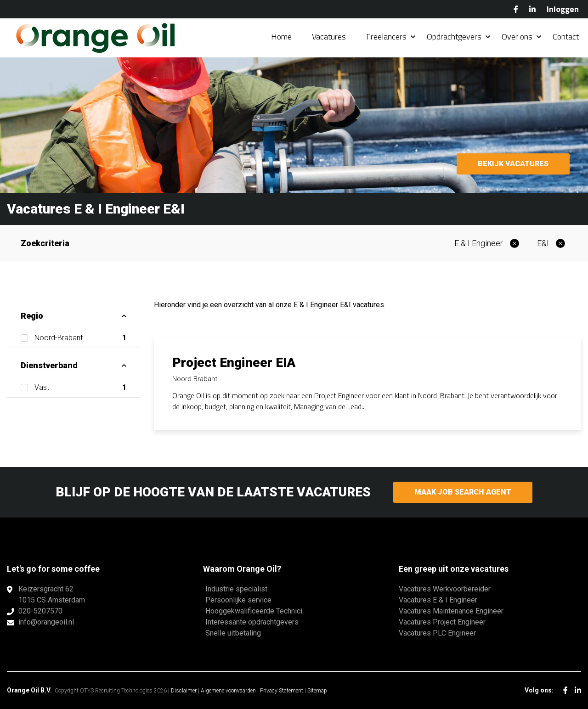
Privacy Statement (282, 691)
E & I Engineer (479, 243)
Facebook (516, 9)
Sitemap (317, 691)
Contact (566, 37)
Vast (80, 388)
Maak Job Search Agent (463, 492)
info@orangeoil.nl (46, 622)
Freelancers (386, 37)
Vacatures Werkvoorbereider (445, 589)
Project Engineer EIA (234, 363)
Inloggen (563, 9)
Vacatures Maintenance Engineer (451, 611)
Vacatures (329, 37)
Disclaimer (184, 691)
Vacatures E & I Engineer (438, 600)
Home (281, 37)
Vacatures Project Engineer (442, 622)
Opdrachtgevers (454, 37)
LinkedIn (532, 9)
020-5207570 (40, 611)
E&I (543, 243)
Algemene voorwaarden (228, 691)
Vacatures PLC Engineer (437, 633)
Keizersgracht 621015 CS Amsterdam (52, 594)
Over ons (517, 37)
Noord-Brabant (80, 338)
